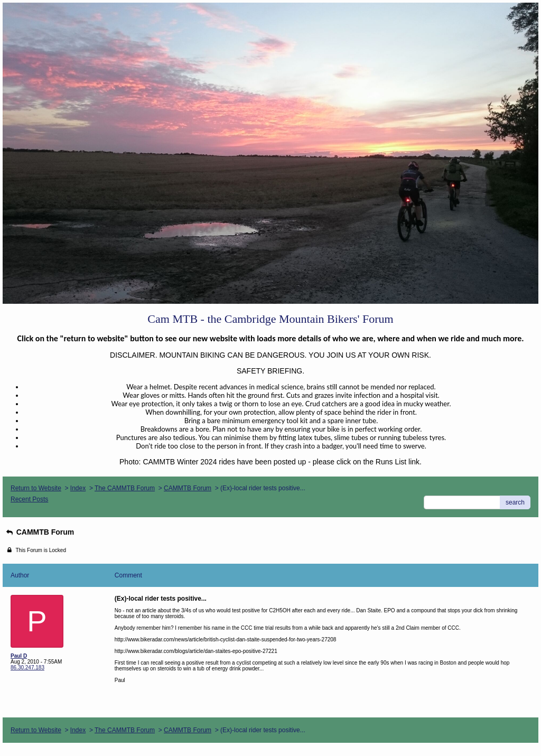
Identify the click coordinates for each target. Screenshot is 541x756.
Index (78, 488)
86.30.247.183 (27, 668)
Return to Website (36, 488)
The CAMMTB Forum (125, 488)
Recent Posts (29, 499)
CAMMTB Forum (188, 488)
